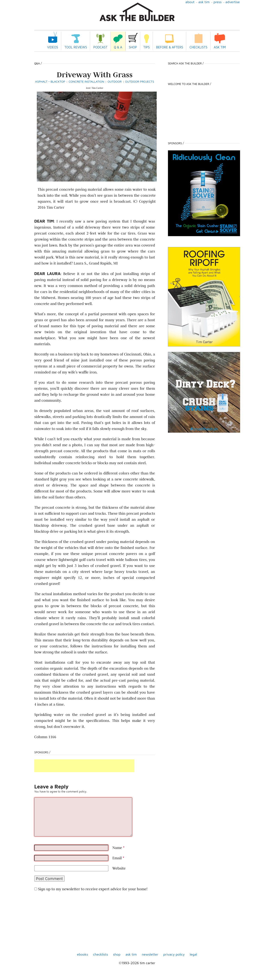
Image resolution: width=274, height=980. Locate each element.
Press (217, 2)
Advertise (233, 2)
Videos (53, 47)
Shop (133, 47)
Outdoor (115, 82)
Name (118, 848)
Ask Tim (204, 2)
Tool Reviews (76, 47)
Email (118, 858)
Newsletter (150, 954)
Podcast (100, 47)
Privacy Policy (174, 954)
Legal (193, 954)
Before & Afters (170, 47)
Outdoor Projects (140, 82)
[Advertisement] (84, 766)
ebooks (83, 954)
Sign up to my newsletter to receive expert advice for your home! (93, 889)
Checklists (198, 47)
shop (117, 954)
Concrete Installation (86, 82)
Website (119, 868)
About (190, 2)
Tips (147, 47)
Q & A (118, 47)
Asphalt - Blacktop (50, 82)
